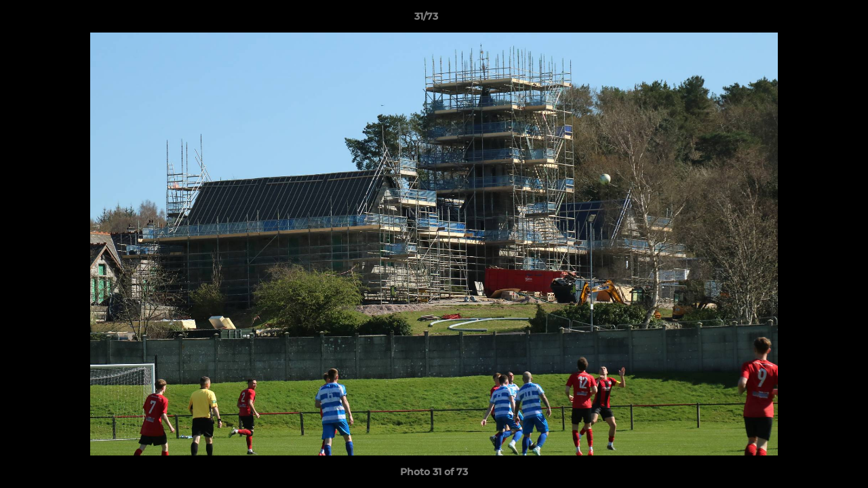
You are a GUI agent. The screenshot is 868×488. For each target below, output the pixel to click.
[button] (811, 20)
